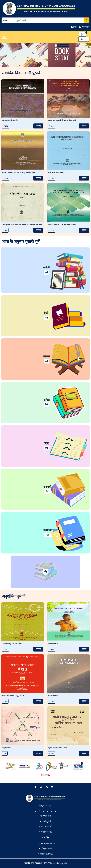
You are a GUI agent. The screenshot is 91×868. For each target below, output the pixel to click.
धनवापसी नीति (47, 832)
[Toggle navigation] (4, 37)
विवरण (38, 126)
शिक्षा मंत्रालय (47, 849)
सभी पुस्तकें (47, 822)
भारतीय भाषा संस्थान (47, 844)
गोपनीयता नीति (47, 827)
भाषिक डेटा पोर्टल (47, 854)
